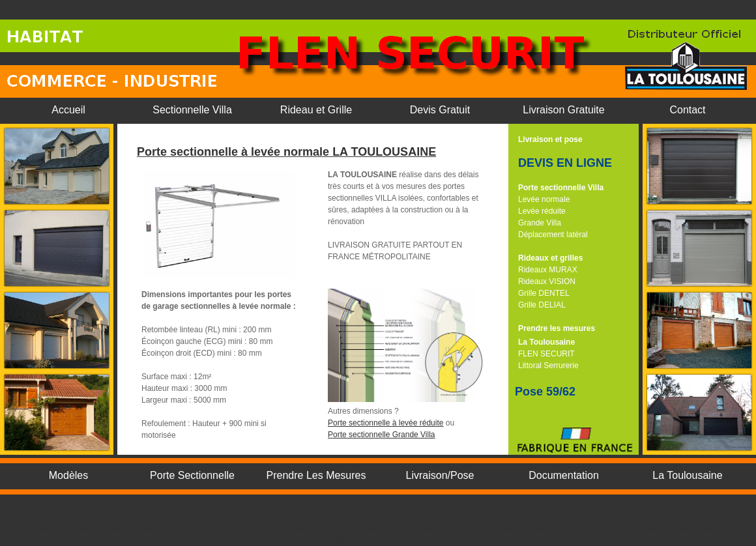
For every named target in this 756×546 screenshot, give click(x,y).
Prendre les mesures (557, 328)
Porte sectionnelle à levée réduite (385, 423)
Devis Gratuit (440, 110)
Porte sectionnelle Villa (561, 188)
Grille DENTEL (544, 293)
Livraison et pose (550, 139)
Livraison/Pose (440, 475)
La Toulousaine (546, 342)
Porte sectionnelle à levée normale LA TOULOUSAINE (286, 152)
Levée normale (544, 199)
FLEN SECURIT (546, 354)
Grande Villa (540, 223)
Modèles (68, 475)
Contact (687, 110)
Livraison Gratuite (563, 110)
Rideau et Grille (316, 110)
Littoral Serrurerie (548, 366)
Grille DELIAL (542, 305)
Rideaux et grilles (550, 258)
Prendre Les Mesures (316, 475)
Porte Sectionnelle (192, 475)
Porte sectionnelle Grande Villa (382, 435)
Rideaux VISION (547, 281)
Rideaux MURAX (548, 270)
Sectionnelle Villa (192, 110)
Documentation (564, 475)
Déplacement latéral (553, 235)
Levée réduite (542, 211)
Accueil (68, 110)
